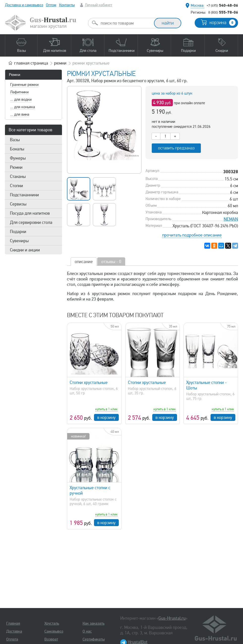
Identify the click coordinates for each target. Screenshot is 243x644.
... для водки (21, 100)
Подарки (18, 232)
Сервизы (18, 204)
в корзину (106, 417)
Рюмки (15, 75)
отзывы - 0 (111, 262)
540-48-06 (222, 5)
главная (31, 63)
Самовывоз (54, 631)
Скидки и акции (25, 250)
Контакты (67, 5)
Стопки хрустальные (89, 382)
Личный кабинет (98, 5)
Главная (13, 623)
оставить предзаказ (176, 148)
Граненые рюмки (24, 85)
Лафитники (19, 92)
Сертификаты (94, 639)
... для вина (20, 114)
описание (84, 262)
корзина (223, 23)
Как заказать (93, 623)
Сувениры (19, 241)
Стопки (16, 186)
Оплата (12, 639)
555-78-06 (223, 12)
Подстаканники (24, 195)
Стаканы (18, 176)
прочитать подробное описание (192, 235)
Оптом (51, 5)
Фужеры (18, 158)
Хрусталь (52, 623)
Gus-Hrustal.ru (172, 618)
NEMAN (231, 219)
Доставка (14, 631)
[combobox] (125, 23)
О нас (87, 631)
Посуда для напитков (30, 213)
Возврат (51, 639)
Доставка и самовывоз (24, 5)
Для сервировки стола (31, 222)
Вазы (15, 140)
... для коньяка (23, 107)
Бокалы (17, 149)
